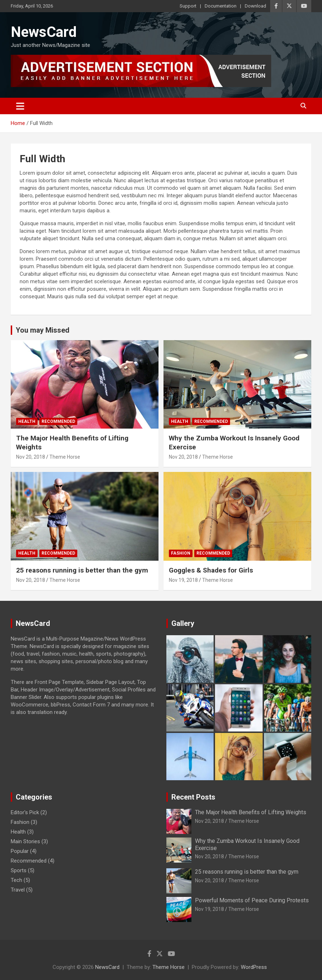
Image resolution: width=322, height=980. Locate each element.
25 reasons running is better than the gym (82, 570)
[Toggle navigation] (20, 106)
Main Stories (25, 841)
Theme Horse (65, 457)
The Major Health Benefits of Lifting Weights (251, 812)
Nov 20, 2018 (31, 457)
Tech (16, 880)
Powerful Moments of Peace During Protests (252, 900)
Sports (19, 870)
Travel (18, 890)
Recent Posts (193, 797)
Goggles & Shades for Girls (211, 570)
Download (255, 6)
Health (27, 421)
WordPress (254, 967)
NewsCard (44, 32)
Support (188, 6)
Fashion (181, 553)
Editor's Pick (25, 812)
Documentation (221, 6)
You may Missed (43, 330)
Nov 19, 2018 (183, 580)
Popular (20, 851)
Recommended (58, 421)
